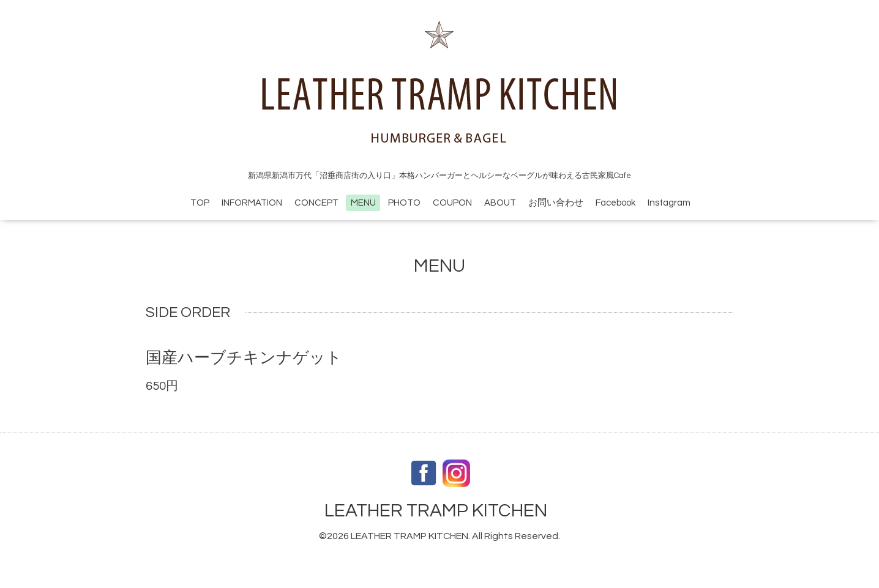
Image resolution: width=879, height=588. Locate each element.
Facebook (615, 203)
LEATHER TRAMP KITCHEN (436, 511)
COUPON (452, 203)
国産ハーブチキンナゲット (244, 358)
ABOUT (500, 203)
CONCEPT (316, 203)
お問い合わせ (556, 203)
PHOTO (404, 203)
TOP (200, 203)
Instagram (669, 203)
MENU (363, 203)
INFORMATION (252, 203)
